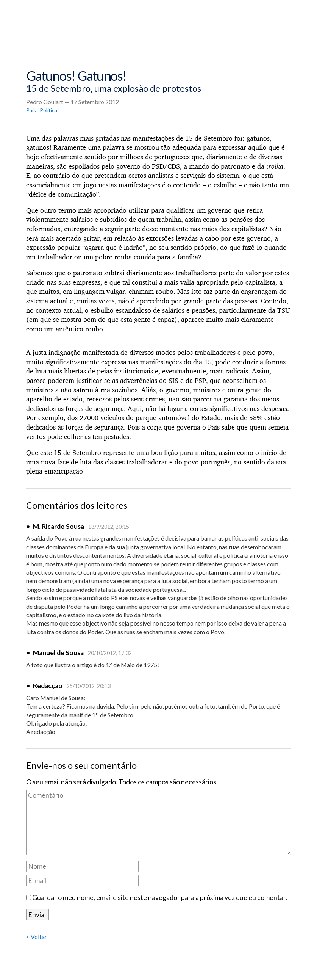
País (31, 110)
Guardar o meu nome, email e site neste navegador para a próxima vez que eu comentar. (160, 898)
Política (48, 110)
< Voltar (37, 937)
